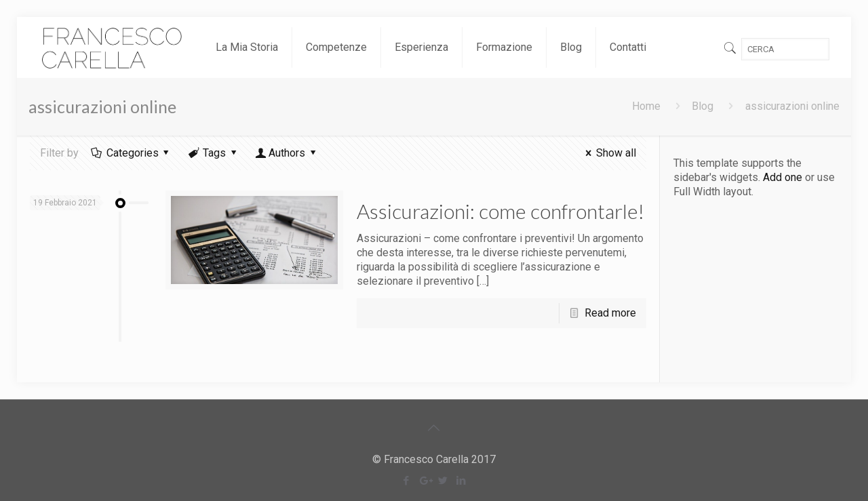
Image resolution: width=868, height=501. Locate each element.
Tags (214, 153)
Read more (610, 313)
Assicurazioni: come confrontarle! (500, 211)
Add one (783, 177)
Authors (287, 153)
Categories (131, 153)
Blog (703, 106)
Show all (608, 153)
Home (646, 106)
